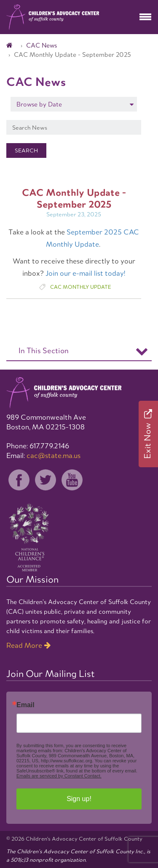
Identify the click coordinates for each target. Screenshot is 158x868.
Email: (43, 455)
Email (25, 705)
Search (26, 150)
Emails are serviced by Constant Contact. (59, 776)
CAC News (42, 45)
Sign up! (79, 799)
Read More (24, 645)
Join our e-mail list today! (85, 273)
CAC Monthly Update (80, 287)
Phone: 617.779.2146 (38, 446)
